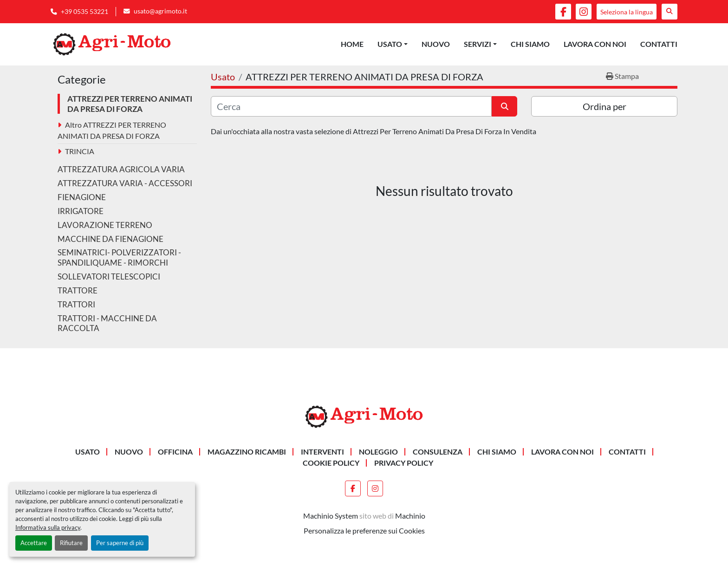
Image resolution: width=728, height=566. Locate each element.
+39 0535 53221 (84, 12)
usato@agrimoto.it (160, 11)
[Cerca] (351, 106)
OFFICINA (175, 452)
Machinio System (331, 516)
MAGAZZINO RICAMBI (247, 452)
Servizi (478, 44)
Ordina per (604, 106)
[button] (393, 44)
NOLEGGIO (378, 452)
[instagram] (584, 12)
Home (352, 44)
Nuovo (436, 44)
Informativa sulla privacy (48, 527)
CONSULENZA (438, 452)
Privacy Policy (404, 463)
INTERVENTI (322, 452)
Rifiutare (71, 543)
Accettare (34, 543)
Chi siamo (530, 44)
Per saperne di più (120, 543)
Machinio (410, 516)
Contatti (659, 44)
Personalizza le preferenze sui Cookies (364, 530)
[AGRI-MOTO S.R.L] (364, 416)
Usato (390, 44)
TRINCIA (80, 151)
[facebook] (563, 12)
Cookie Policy (331, 463)
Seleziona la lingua (627, 12)
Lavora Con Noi (595, 44)
